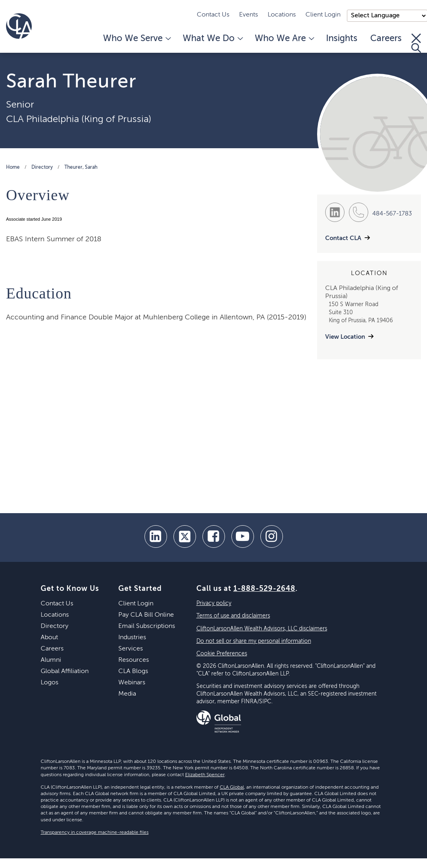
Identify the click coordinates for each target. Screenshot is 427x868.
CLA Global (232, 787)
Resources (134, 660)
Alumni (51, 660)
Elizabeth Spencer (205, 775)
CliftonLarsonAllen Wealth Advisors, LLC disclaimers (262, 629)
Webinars (132, 683)
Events (249, 15)
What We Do (212, 39)
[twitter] (185, 537)
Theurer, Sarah (81, 168)
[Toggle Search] (416, 43)
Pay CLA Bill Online (146, 615)
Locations (282, 15)
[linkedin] (156, 537)
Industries (132, 638)
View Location (345, 337)
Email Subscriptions (147, 626)
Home (13, 168)
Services (131, 649)
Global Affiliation (65, 671)
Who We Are (284, 39)
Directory (42, 168)
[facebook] (214, 537)
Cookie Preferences (222, 654)
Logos (50, 683)
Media (127, 694)
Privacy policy (214, 603)
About (49, 638)
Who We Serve (136, 39)
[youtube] (243, 537)
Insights (342, 39)
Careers (386, 39)
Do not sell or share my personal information (254, 641)
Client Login (323, 15)
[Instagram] (272, 537)
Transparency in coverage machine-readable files (95, 833)
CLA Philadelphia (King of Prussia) (79, 119)
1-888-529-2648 (264, 589)
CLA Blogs (133, 671)
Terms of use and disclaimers (233, 616)
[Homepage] (19, 26)
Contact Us (213, 15)
